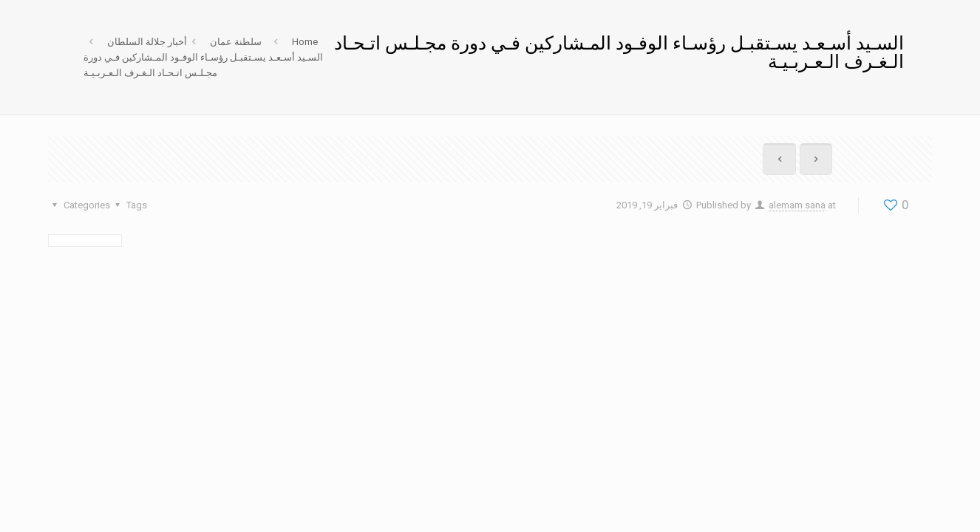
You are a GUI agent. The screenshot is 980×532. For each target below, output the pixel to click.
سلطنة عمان (236, 42)
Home (305, 42)
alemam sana (797, 205)
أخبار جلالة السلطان (147, 42)
